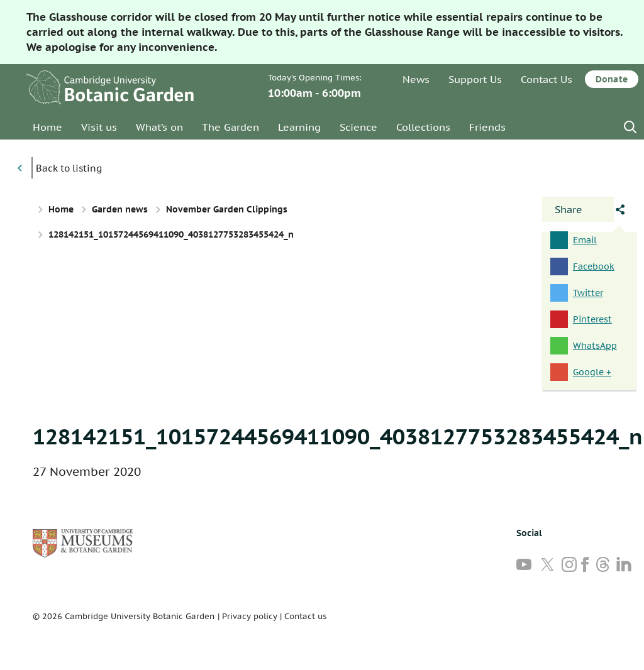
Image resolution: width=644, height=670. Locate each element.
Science (358, 127)
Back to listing (69, 168)
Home (47, 127)
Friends (487, 127)
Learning (299, 127)
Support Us (475, 79)
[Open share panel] (578, 209)
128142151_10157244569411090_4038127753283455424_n (338, 436)
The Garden (230, 127)
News (416, 79)
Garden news (120, 209)
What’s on (159, 127)
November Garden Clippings (227, 209)
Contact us (305, 616)
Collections (423, 127)
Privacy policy (250, 616)
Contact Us (547, 79)
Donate (612, 79)
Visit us (99, 127)
